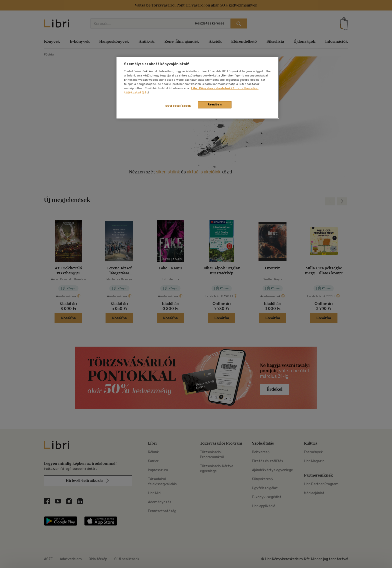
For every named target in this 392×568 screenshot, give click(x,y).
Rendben (215, 104)
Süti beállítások (178, 106)
